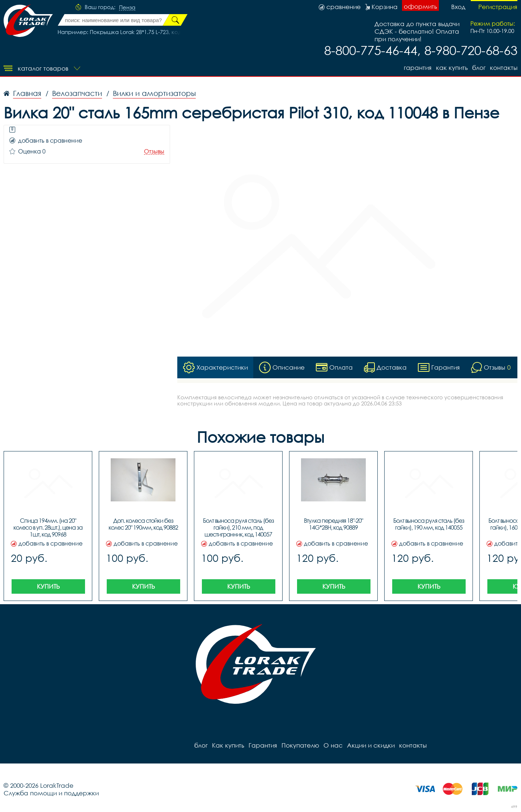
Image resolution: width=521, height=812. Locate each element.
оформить (420, 6)
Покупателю (300, 745)
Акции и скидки (371, 745)
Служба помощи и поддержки (51, 793)
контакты (504, 68)
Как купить (452, 68)
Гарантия (418, 68)
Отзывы (154, 152)
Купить (48, 586)
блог (479, 68)
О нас (333, 745)
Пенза (127, 8)
